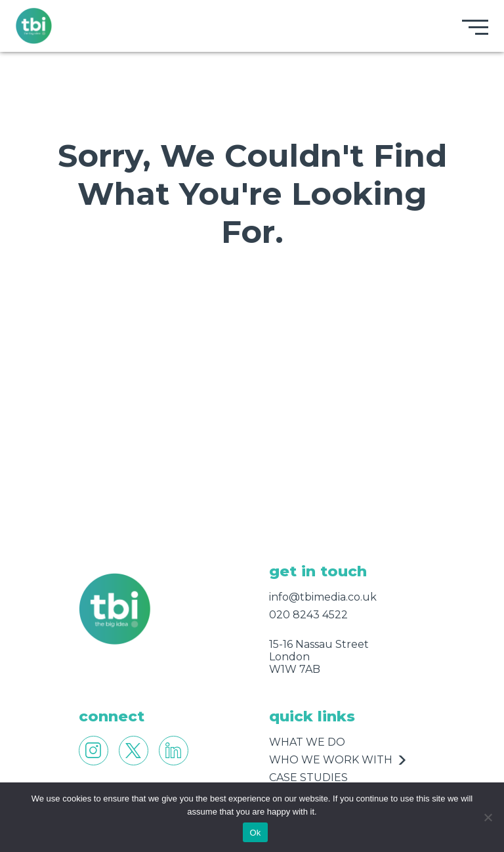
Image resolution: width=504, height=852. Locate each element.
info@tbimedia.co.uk (323, 597)
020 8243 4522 (308, 615)
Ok (255, 833)
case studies (308, 777)
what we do (307, 742)
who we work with (331, 760)
